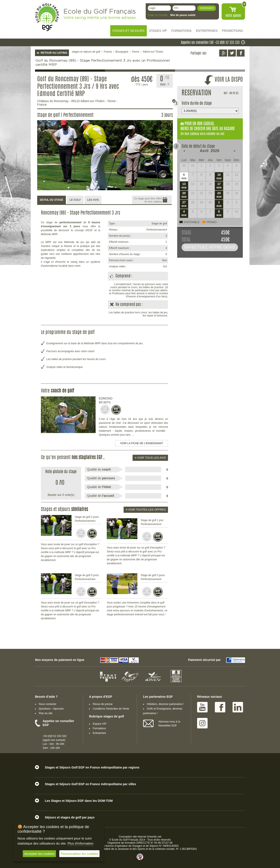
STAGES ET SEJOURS (129, 31)
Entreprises (99, 733)
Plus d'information (80, 843)
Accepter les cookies (39, 854)
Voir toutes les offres (146, 510)
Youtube (202, 707)
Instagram (202, 723)
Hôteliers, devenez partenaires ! (165, 704)
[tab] (52, 200)
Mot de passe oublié (183, 15)
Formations (99, 728)
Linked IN (238, 707)
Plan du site (46, 713)
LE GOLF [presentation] (75, 200)
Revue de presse (103, 704)
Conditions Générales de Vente (111, 709)
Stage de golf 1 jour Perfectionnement (152, 522)
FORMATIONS (181, 31)
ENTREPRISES (207, 31)
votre (233, 16)
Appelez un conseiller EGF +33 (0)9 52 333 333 (210, 43)
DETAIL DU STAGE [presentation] (52, 200)
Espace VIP (100, 724)
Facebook (220, 707)
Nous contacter (48, 704)
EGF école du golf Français (47, 17)
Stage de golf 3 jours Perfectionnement (153, 577)
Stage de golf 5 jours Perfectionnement (87, 577)
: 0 (165, 84)
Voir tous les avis (150, 458)
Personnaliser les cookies (79, 854)
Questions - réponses (51, 709)
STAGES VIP (158, 31)
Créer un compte (158, 15)
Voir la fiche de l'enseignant (142, 443)
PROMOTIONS (232, 31)
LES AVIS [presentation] (93, 200)
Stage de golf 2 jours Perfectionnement (87, 519)
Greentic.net (154, 837)
